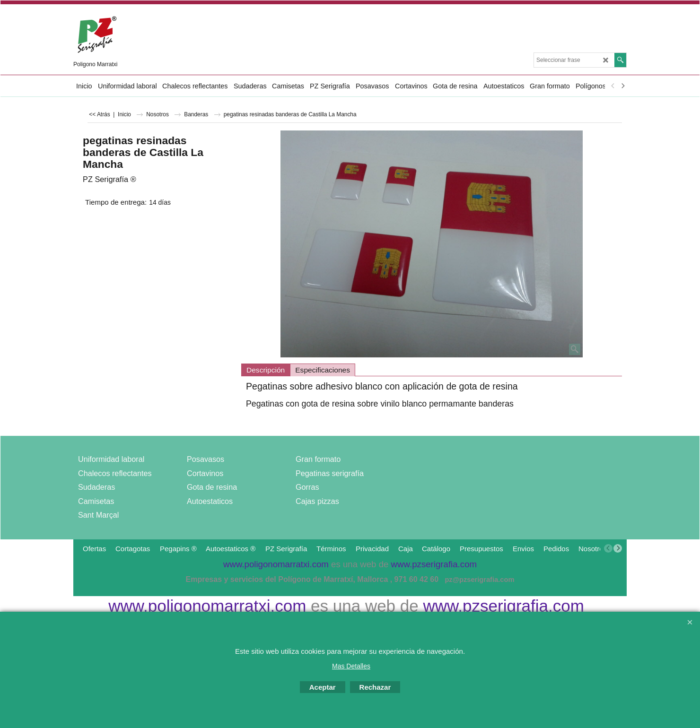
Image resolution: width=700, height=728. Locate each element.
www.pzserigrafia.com (503, 606)
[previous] (613, 86)
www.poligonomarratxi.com (207, 606)
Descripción (266, 370)
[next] (622, 86)
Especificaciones (323, 370)
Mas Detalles (351, 666)
